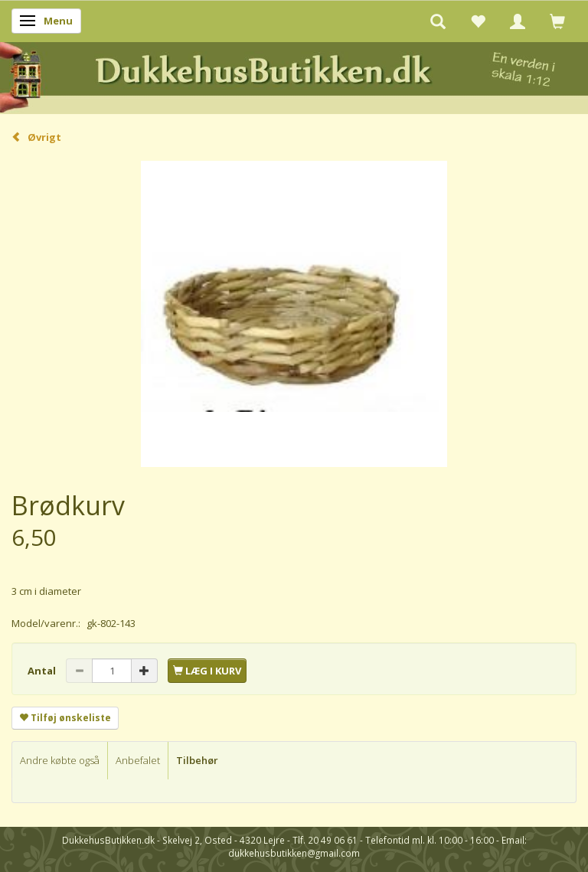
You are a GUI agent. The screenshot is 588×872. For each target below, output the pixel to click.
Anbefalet (138, 760)
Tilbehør (197, 760)
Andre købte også (60, 760)
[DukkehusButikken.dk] (294, 75)
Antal (43, 671)
